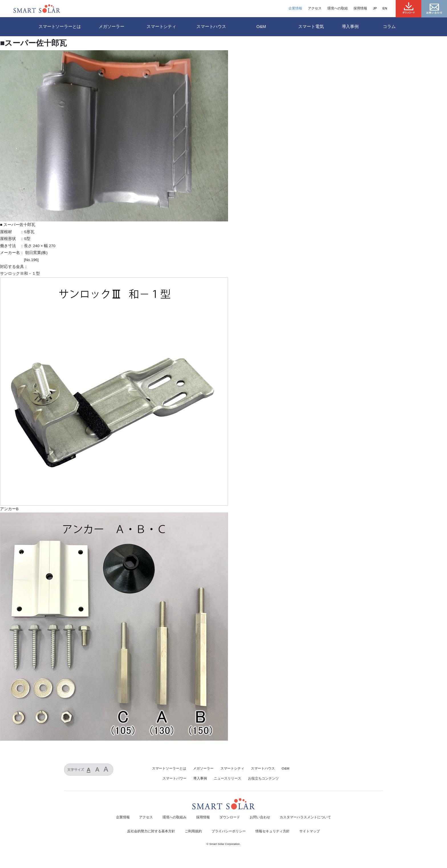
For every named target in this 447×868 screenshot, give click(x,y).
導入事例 (350, 27)
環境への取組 (338, 8)
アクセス (315, 8)
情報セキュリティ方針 (273, 831)
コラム (389, 27)
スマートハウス (263, 768)
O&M (286, 768)
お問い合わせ (260, 817)
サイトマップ (310, 831)
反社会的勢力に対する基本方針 (151, 831)
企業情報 (295, 8)
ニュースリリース (227, 778)
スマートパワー (174, 778)
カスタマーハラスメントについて (305, 817)
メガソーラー (203, 768)
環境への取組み (174, 817)
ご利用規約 (193, 831)
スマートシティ (232, 768)
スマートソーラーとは (60, 27)
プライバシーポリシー (229, 831)
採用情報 (360, 8)
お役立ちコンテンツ (263, 778)
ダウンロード (230, 817)
